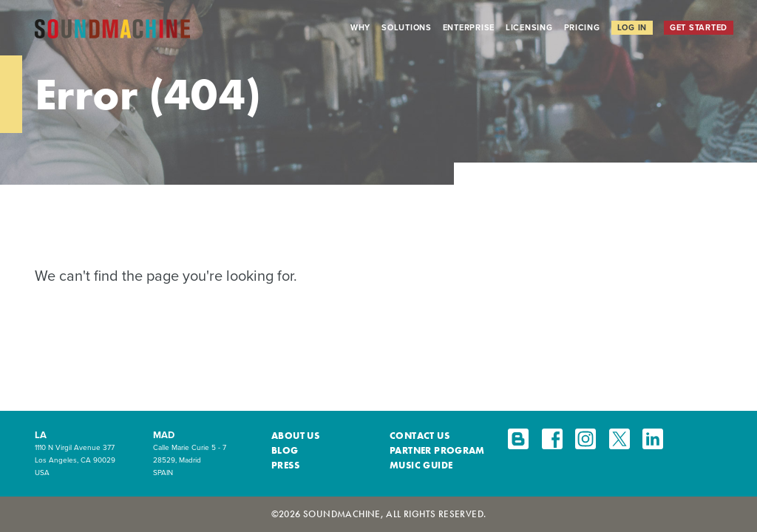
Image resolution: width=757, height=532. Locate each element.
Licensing (529, 27)
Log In (632, 27)
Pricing (582, 27)
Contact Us (420, 436)
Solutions (407, 27)
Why (360, 27)
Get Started (699, 27)
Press (285, 465)
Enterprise (469, 27)
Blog (285, 450)
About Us (295, 436)
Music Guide (421, 465)
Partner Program (437, 450)
